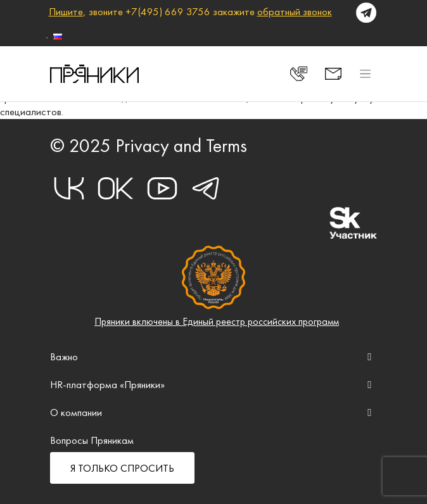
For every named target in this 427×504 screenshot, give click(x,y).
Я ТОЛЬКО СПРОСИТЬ (122, 468)
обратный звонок (295, 11)
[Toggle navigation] (365, 74)
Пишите (66, 11)
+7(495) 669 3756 (168, 11)
